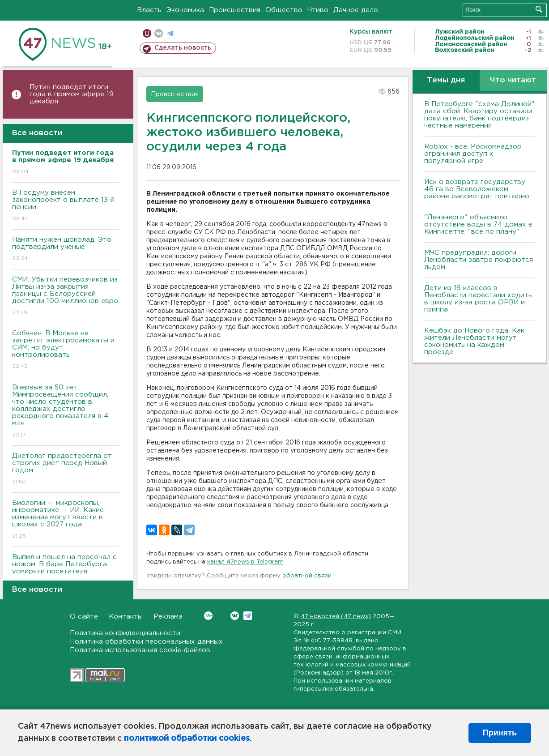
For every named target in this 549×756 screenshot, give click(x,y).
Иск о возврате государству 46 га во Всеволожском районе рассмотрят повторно (477, 189)
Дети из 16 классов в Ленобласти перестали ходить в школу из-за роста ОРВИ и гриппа (478, 299)
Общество (284, 10)
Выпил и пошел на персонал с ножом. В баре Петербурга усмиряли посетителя (66, 570)
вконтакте (159, 33)
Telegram (248, 616)
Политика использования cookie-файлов (140, 650)
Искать (539, 9)
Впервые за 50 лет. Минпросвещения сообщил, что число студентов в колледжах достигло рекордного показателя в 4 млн (66, 412)
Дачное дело (356, 10)
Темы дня (446, 80)
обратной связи (307, 576)
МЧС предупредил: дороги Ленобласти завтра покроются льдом (479, 260)
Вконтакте (208, 616)
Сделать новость (183, 48)
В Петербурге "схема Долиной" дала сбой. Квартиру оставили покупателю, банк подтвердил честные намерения (479, 115)
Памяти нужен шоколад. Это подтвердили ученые (66, 250)
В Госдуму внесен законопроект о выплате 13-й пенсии (66, 206)
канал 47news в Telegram (245, 562)
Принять (500, 733)
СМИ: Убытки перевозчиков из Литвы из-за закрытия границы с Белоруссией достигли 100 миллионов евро (66, 297)
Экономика (185, 10)
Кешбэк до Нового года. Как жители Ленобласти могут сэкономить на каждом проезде (474, 341)
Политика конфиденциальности (125, 633)
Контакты (126, 617)
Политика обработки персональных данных (146, 642)
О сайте (84, 617)
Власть (149, 10)
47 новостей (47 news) (336, 617)
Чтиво (318, 10)
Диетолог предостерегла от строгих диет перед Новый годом (66, 469)
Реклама (168, 617)
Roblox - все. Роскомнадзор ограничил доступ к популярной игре (473, 154)
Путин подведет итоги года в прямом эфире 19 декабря (72, 94)
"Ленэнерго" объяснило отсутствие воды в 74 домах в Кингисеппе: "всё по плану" (478, 224)
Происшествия (235, 10)
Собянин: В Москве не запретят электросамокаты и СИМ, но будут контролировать (66, 350)
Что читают (513, 80)
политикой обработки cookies (187, 739)
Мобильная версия (147, 33)
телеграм (170, 33)
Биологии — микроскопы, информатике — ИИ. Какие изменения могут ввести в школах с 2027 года (66, 520)
